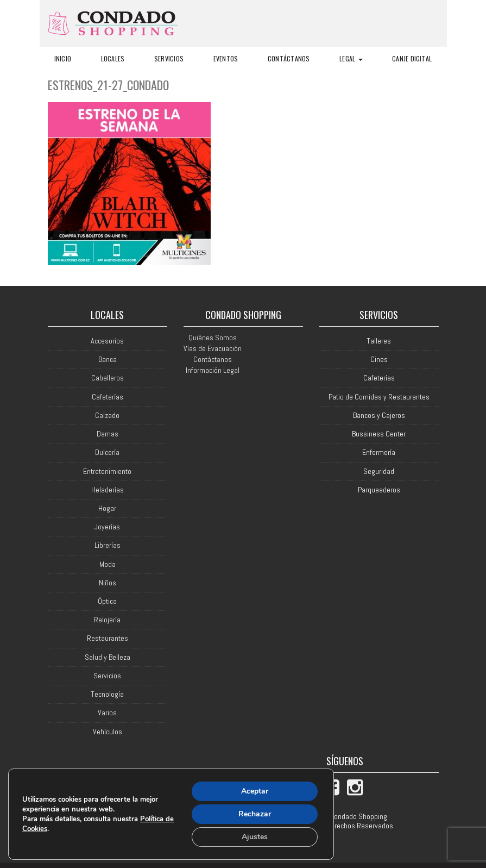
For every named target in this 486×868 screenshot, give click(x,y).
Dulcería (107, 452)
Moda (108, 564)
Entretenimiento (107, 472)
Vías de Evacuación (213, 348)
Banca (108, 360)
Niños (108, 583)
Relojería (107, 620)
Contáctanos (289, 58)
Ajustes (255, 837)
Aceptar (255, 791)
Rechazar (255, 814)
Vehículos (108, 732)
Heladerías (108, 490)
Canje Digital (412, 58)
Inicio (63, 58)
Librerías (108, 545)
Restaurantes (108, 638)
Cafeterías (108, 397)
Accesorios (107, 341)
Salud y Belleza (108, 657)
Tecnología (107, 694)
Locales (113, 58)
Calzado (107, 416)
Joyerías (107, 527)
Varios (107, 713)
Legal (351, 58)
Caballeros (108, 378)
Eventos (226, 58)
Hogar (107, 508)
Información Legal (213, 370)
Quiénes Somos (213, 338)
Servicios (169, 58)
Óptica (107, 601)
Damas (108, 434)
